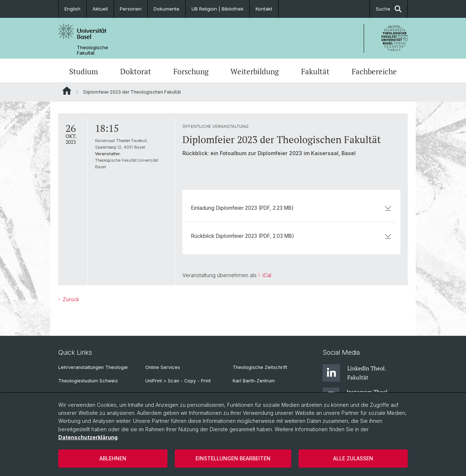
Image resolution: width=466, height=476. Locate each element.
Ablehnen (113, 458)
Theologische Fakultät (92, 50)
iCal (266, 275)
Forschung (191, 71)
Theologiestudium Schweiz (88, 381)
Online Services (163, 367)
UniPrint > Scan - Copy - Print (178, 381)
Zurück (70, 299)
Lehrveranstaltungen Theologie (93, 367)
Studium (84, 71)
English (72, 9)
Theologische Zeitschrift (260, 367)
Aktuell (100, 9)
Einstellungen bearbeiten (233, 458)
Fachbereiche (374, 71)
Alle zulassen (353, 458)
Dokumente (167, 9)
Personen (131, 9)
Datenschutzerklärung (88, 437)
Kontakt (264, 9)
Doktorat (136, 71)
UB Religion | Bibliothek (218, 9)
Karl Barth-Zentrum (254, 381)
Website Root (67, 91)
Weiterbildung (255, 71)
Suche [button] (389, 9)
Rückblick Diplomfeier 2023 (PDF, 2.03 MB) (291, 236)
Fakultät (315, 71)
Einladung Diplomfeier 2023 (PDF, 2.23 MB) (291, 208)
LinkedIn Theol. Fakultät (354, 373)
